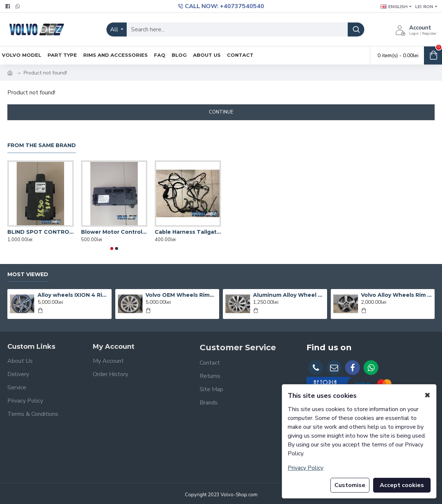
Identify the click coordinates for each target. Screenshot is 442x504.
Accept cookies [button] (402, 485)
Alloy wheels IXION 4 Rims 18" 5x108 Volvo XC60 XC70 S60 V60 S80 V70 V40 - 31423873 (73, 295)
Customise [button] (350, 485)
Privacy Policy (306, 468)
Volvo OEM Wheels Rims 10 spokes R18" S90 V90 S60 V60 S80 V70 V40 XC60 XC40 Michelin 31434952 (181, 295)
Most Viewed (28, 274)
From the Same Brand (42, 145)
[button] (112, 248)
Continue (221, 112)
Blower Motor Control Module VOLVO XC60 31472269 (114, 232)
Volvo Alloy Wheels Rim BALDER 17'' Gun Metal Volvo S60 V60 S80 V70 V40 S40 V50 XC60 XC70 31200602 (397, 295)
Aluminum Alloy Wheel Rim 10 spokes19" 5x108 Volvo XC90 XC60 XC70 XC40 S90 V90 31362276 (289, 295)
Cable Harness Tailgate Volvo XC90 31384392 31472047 (188, 232)
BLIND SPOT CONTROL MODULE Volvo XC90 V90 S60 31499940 (41, 232)
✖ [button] (427, 395)
